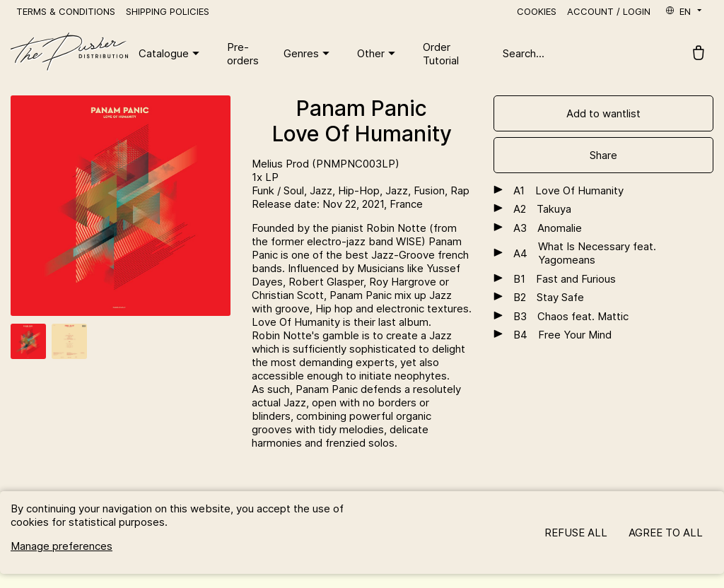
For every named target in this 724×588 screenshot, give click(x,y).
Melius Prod (282, 164)
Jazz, (324, 190)
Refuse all (576, 533)
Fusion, (432, 190)
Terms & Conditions (66, 11)
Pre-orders (243, 54)
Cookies (537, 11)
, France (403, 204)
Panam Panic (362, 108)
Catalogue (171, 54)
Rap (460, 190)
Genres (308, 54)
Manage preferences (62, 546)
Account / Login (609, 11)
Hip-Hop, (362, 190)
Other (378, 54)
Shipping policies (168, 11)
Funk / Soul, (281, 190)
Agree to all (666, 533)
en (684, 11)
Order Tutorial (441, 54)
